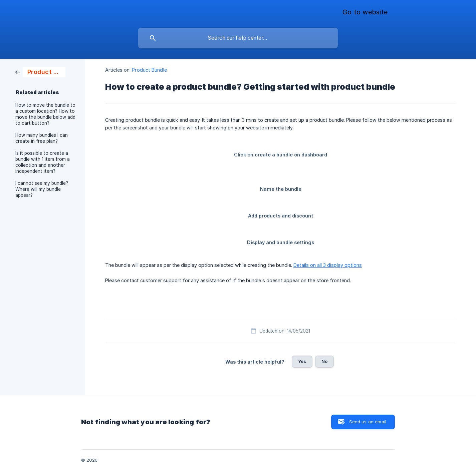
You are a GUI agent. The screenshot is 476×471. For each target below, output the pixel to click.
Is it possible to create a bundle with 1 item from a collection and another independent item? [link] (43, 162)
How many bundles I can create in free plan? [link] (42, 138)
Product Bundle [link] (149, 70)
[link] (40, 72)
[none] (365, 12)
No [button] (324, 361)
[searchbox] (238, 38)
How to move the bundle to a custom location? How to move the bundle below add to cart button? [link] (45, 114)
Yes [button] (302, 361)
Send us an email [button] (368, 422)
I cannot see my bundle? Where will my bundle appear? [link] (42, 189)
